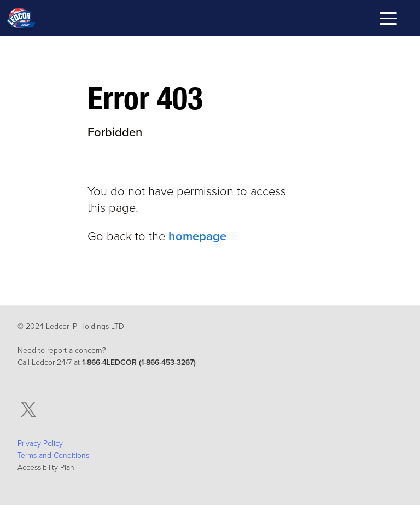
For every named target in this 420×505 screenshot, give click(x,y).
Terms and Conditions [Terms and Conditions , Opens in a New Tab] (53, 455)
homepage (197, 237)
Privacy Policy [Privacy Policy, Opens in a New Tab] (40, 443)
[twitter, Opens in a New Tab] (28, 410)
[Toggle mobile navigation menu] (388, 20)
